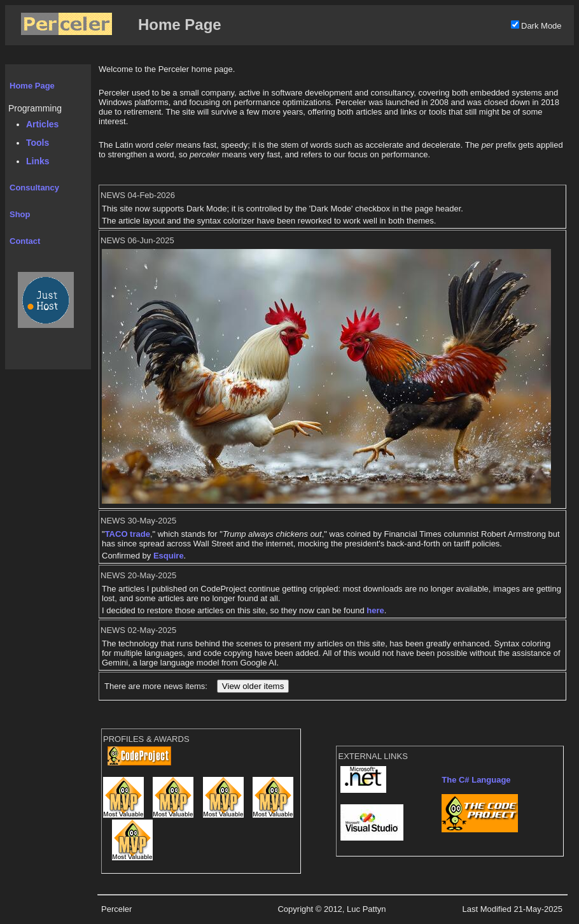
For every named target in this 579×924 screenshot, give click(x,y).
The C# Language (476, 780)
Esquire (169, 556)
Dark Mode (541, 26)
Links (38, 161)
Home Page (32, 86)
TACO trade (128, 534)
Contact (25, 241)
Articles (42, 124)
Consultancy (34, 188)
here (375, 610)
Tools (38, 143)
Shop (20, 214)
